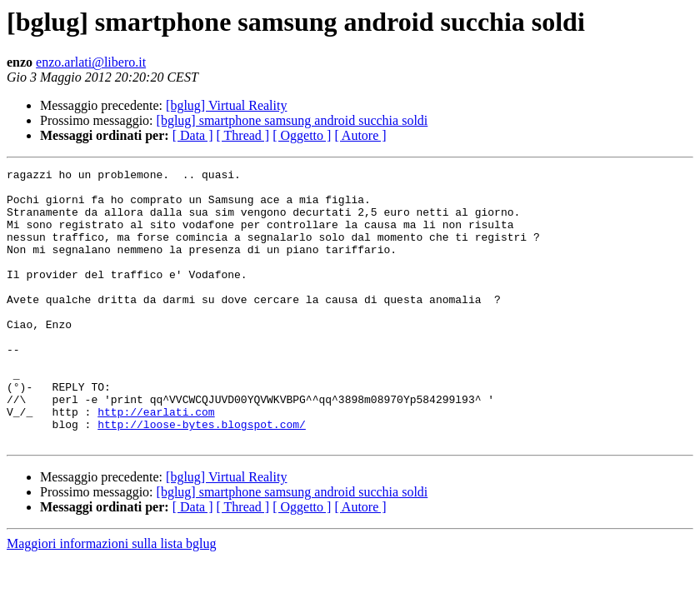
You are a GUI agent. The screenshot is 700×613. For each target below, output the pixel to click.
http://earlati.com (156, 461)
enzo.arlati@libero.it (91, 62)
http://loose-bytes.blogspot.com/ (202, 476)
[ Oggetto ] (302, 135)
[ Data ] (193, 135)
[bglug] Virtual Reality (226, 105)
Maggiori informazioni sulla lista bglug (112, 598)
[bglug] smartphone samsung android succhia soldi (292, 120)
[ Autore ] (360, 135)
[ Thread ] (243, 135)
